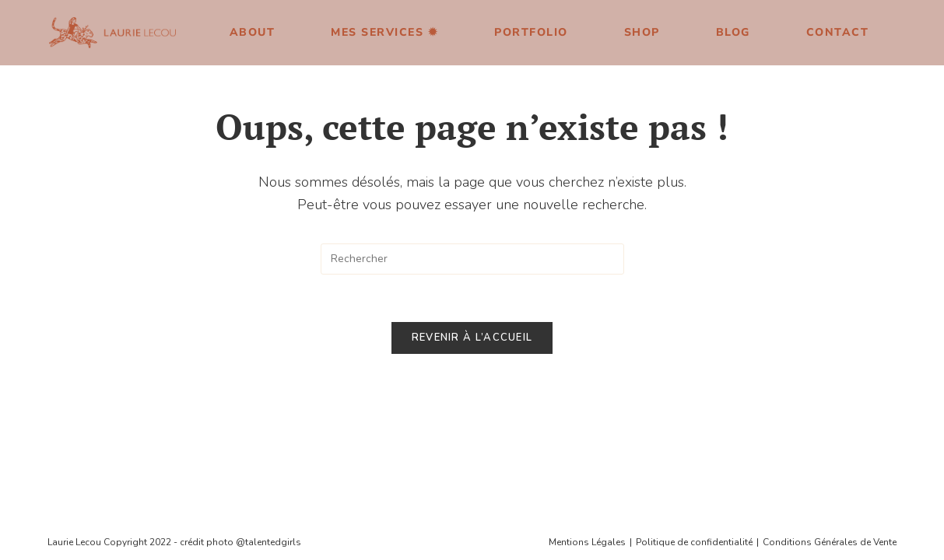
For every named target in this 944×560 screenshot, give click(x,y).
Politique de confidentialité (694, 371)
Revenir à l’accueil (472, 338)
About (253, 32)
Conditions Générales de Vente (830, 371)
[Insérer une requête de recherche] (472, 259)
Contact (838, 32)
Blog (733, 32)
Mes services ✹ (384, 32)
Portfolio (531, 32)
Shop (642, 32)
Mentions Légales (587, 371)
